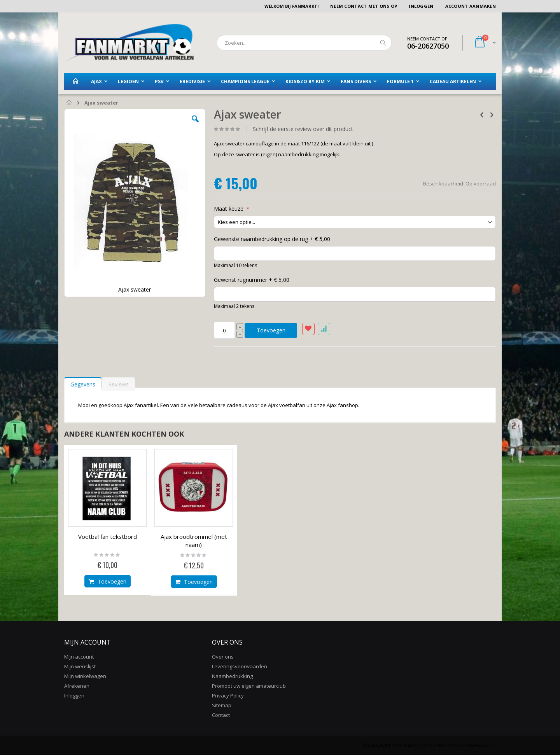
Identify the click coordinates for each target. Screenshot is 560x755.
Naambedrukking (232, 676)
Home (69, 103)
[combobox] (304, 43)
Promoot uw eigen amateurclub (249, 686)
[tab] (83, 383)
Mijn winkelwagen (85, 676)
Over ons (223, 657)
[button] (195, 125)
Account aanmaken (471, 6)
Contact (221, 715)
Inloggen (421, 6)
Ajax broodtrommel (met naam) (194, 541)
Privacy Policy (228, 696)
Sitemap (222, 705)
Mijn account (79, 657)
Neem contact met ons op (364, 6)
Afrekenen (77, 686)
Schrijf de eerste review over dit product (303, 129)
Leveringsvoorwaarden (240, 666)
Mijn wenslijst (80, 666)
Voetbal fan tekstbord (108, 537)
